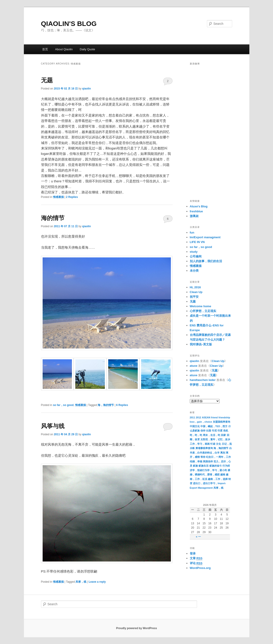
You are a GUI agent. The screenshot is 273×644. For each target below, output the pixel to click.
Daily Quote (87, 49)
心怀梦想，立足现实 (203, 311)
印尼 (214, 431)
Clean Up (196, 292)
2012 (199, 417)
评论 (196, 563)
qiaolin (86, 89)
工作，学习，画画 (200, 444)
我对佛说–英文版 (201, 344)
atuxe (194, 366)
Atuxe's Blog (199, 206)
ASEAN (206, 417)
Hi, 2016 (195, 287)
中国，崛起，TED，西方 (214, 426)
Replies (72, 197)
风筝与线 (53, 426)
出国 (209, 431)
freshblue (196, 211)
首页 (45, 49)
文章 (196, 558)
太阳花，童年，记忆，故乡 (215, 439)
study (194, 252)
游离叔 (194, 216)
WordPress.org (200, 568)
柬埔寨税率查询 (204, 448)
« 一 (198, 537)
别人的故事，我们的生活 (206, 261)
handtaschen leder (203, 380)
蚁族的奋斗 (216, 466)
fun (192, 233)
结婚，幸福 (196, 461)
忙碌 (213, 444)
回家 (223, 435)
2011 (193, 417)
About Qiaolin (64, 49)
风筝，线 (81, 582)
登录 (193, 553)
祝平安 (194, 297)
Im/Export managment (205, 237)
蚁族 (195, 466)
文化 (218, 444)
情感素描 (58, 197)
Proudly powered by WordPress (136, 628)
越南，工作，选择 (218, 479)
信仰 (203, 431)
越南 (223, 474)
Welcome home (201, 306)
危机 (226, 431)
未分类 (194, 271)
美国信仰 (208, 461)
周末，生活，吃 (212, 435)
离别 (223, 453)
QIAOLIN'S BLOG (69, 24)
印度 (220, 431)
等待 (203, 457)
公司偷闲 (196, 256)
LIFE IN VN (197, 242)
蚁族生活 (204, 466)
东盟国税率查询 (221, 422)
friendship (224, 417)
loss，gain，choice (201, 422)
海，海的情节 (106, 405)
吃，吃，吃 (196, 435)
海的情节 (53, 218)
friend (214, 417)
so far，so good (63, 405)
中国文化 (195, 426)
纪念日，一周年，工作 (218, 457)
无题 (47, 80)
